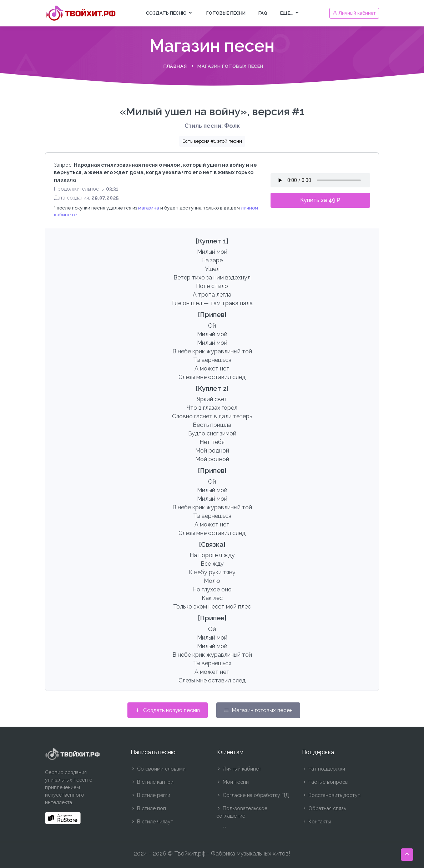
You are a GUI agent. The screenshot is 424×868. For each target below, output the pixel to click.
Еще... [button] (290, 13)
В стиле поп (148, 808)
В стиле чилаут (152, 822)
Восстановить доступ (331, 795)
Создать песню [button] (170, 13)
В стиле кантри (152, 782)
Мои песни (233, 782)
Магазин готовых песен (258, 710)
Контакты (316, 822)
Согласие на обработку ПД (253, 795)
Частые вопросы (325, 782)
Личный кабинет (239, 769)
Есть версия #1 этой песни (212, 141)
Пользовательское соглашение (242, 812)
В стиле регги (150, 795)
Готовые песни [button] (226, 13)
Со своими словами (158, 769)
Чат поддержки (324, 769)
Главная (175, 66)
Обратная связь (324, 808)
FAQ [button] (263, 13)
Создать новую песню (168, 710)
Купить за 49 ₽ (320, 200)
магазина (149, 208)
